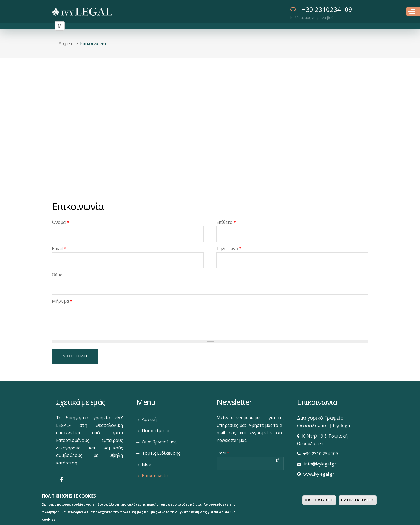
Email (59, 249)
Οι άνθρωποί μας (159, 442)
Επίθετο (226, 222)
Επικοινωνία (155, 476)
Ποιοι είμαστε (156, 431)
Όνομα (61, 222)
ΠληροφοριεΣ (358, 500)
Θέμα (57, 275)
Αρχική (66, 43)
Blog (147, 464)
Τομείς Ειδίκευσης (161, 453)
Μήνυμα (62, 301)
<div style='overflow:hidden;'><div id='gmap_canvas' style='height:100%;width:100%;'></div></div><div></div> (210, 125)
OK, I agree (319, 500)
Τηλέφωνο (229, 249)
